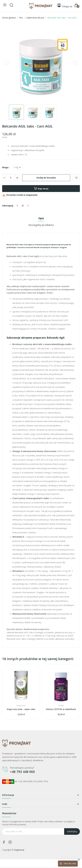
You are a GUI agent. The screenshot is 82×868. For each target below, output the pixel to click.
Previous (7, 63)
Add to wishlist (76, 178)
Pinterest (28, 206)
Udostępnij (17, 206)
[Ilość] (11, 178)
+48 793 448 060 (22, 772)
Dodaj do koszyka (46, 178)
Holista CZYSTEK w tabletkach (61, 709)
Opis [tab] (41, 218)
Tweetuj (23, 206)
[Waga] (17, 167)
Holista (61, 706)
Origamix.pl (19, 850)
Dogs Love (21, 706)
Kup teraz (41, 189)
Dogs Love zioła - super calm (21, 709)
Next (75, 63)
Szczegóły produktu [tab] (41, 225)
